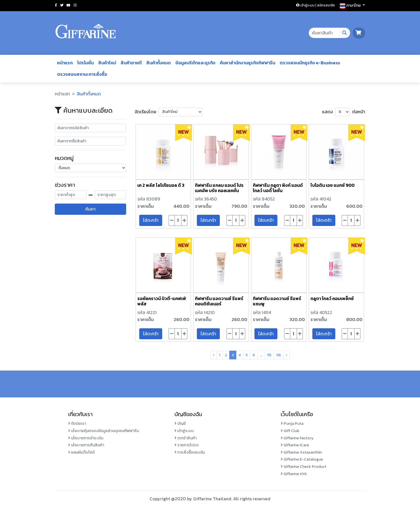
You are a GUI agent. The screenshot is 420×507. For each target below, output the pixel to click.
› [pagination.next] (286, 355)
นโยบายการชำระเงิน (86, 438)
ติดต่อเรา (77, 424)
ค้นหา (90, 209)
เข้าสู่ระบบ (184, 431)
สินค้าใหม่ (107, 63)
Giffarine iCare (295, 445)
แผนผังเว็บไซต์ (81, 452)
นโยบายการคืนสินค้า (86, 445)
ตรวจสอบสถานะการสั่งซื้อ (82, 74)
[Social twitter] (62, 5)
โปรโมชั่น (85, 63)
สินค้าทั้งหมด (159, 63)
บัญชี (180, 424)
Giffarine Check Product (304, 467)
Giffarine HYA (294, 474)
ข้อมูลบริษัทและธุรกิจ (195, 63)
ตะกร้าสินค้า (186, 438)
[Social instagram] (75, 5)
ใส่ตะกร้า (151, 220)
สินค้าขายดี (131, 63)
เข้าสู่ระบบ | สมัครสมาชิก (316, 5)
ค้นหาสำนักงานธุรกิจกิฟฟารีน (247, 63)
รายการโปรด (187, 445)
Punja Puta (292, 424)
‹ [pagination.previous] (213, 355)
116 (279, 355)
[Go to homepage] (86, 33)
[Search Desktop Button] (345, 33)
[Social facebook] (56, 5)
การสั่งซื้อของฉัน (190, 452)
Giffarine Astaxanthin (301, 452)
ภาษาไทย (351, 6)
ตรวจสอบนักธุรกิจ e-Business (310, 63)
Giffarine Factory (297, 438)
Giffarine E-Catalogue (302, 459)
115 (269, 355)
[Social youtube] (69, 5)
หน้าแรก (65, 63)
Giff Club (290, 431)
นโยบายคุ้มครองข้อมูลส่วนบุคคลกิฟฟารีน (103, 431)
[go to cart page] (359, 33)
